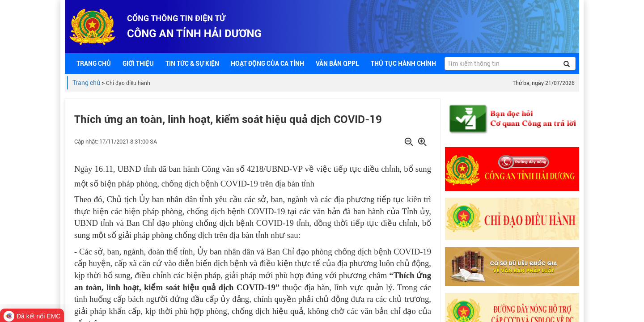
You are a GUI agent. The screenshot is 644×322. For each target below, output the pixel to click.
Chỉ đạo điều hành (128, 83)
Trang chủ (86, 83)
